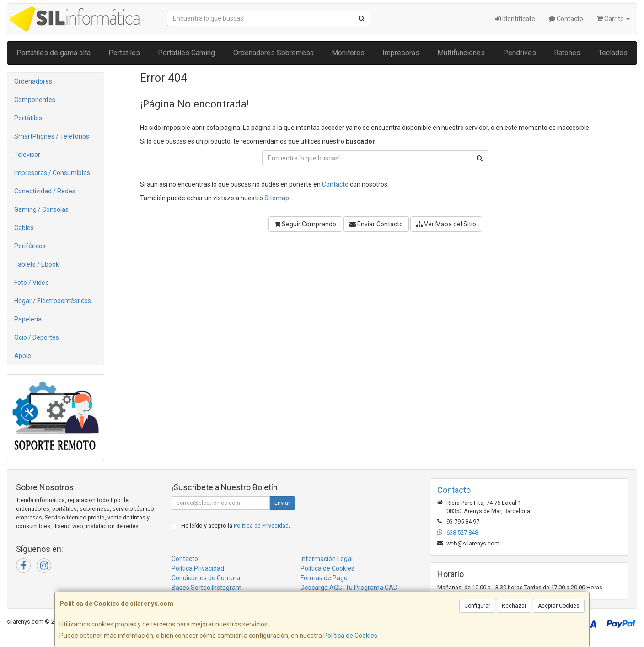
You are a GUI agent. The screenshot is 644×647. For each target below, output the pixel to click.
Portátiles (28, 118)
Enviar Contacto (376, 224)
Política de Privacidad (261, 526)
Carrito (613, 19)
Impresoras (401, 53)
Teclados (613, 53)
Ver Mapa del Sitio (446, 224)
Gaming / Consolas (41, 209)
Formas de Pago (324, 578)
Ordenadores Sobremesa (274, 53)
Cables (24, 228)
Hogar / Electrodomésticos (53, 301)
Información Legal (327, 559)
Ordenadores (33, 81)
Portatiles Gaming (186, 53)
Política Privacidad (198, 568)
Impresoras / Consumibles (52, 173)
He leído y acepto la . (236, 526)
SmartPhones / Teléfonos (52, 136)
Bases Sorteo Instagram (207, 588)
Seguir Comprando (305, 224)
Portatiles (124, 53)
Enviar (282, 503)
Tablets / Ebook (37, 264)
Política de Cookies (350, 636)
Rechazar (514, 606)
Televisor (27, 155)
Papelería (28, 319)
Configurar (477, 606)
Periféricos (30, 246)
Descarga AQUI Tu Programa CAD (349, 588)
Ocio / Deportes (37, 337)
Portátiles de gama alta (54, 53)
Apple (23, 356)
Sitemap (277, 198)
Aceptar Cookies (559, 606)
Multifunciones (461, 53)
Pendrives (520, 53)
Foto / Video (32, 283)
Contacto (566, 19)
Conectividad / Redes (45, 191)
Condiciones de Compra (206, 578)
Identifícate (515, 19)
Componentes (35, 100)
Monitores (348, 53)
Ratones (567, 53)
